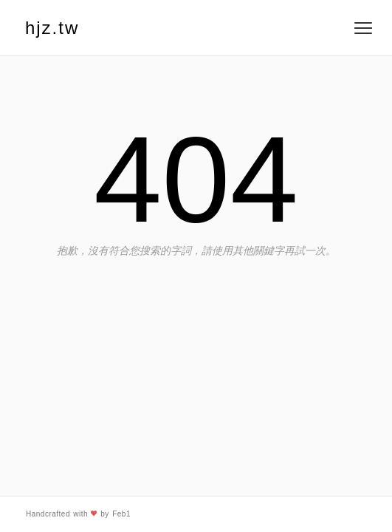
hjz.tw (52, 28)
